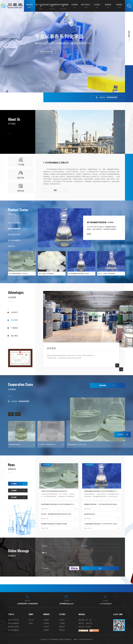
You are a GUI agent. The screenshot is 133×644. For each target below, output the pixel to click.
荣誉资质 (62, 630)
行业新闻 (14, 490)
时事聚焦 (46, 630)
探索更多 (120, 435)
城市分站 (81, 623)
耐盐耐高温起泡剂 (90, 514)
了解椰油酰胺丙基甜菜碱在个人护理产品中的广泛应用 (100, 524)
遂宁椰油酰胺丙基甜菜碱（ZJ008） (101, 222)
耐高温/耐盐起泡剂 (15, 444)
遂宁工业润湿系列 (14, 223)
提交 (100, 568)
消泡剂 (31, 623)
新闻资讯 (12, 469)
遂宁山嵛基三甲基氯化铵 (46, 274)
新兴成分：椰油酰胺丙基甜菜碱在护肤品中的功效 (56, 514)
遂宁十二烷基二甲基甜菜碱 (106, 274)
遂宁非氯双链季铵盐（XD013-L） (19, 274)
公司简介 (62, 620)
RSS (86, 620)
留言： (80, 557)
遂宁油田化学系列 (14, 235)
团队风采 (62, 627)
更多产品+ (12, 246)
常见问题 (14, 497)
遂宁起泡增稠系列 (14, 229)
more (89, 234)
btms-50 (31, 620)
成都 (87, 623)
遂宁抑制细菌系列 (14, 240)
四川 (91, 623)
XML (90, 620)
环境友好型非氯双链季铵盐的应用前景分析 (54, 491)
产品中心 (12, 214)
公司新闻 (14, 484)
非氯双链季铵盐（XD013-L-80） (77, 444)
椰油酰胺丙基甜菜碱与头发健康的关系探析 (54, 524)
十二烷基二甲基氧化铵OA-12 (47, 444)
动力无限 (88, 627)
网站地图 (81, 620)
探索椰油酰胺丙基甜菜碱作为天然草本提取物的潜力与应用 (102, 491)
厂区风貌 (62, 623)
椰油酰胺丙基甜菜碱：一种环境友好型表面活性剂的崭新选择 (102, 504)
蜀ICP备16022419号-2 (86, 639)
